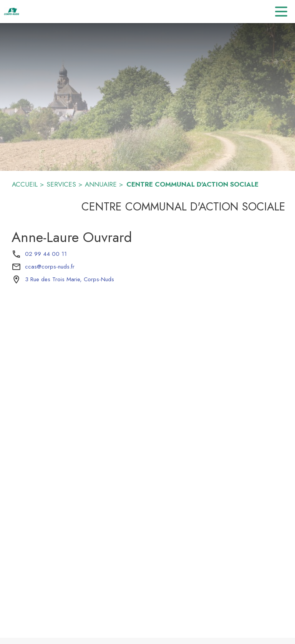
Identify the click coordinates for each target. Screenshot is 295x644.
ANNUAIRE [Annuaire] (101, 184)
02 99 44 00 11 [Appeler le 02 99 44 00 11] (46, 254)
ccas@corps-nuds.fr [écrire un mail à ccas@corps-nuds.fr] (50, 267)
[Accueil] (12, 12)
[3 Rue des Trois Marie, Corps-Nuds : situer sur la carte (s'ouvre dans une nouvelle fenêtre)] (70, 280)
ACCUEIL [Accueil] (25, 184)
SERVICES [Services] (61, 184)
